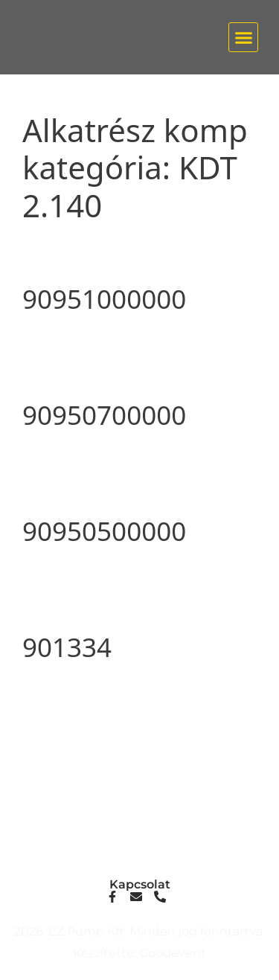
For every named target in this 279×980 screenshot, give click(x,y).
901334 (67, 647)
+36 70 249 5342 (140, 813)
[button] (243, 37)
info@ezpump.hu (140, 801)
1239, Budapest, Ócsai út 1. (139, 855)
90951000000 (104, 299)
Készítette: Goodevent (139, 953)
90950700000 (104, 415)
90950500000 (104, 531)
